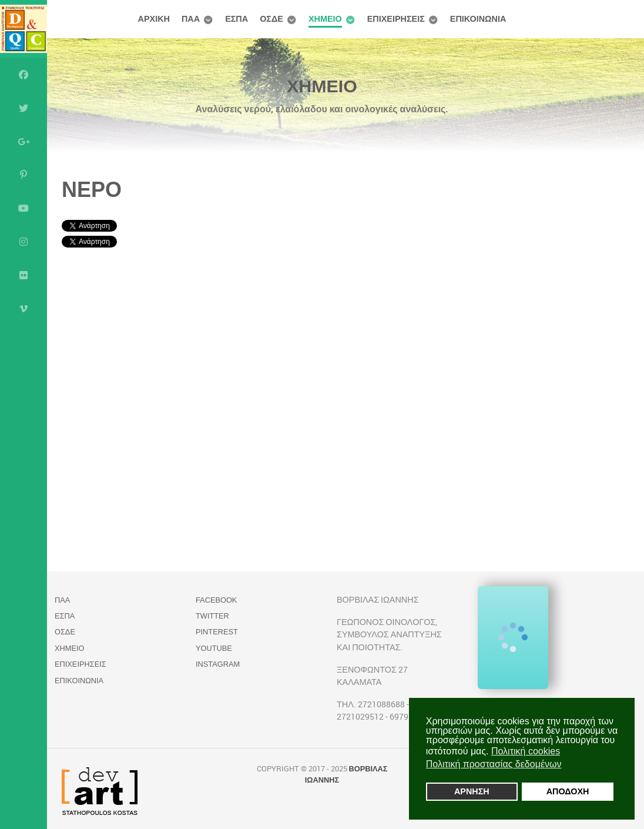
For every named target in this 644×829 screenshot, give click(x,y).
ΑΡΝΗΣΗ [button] (472, 791)
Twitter (212, 616)
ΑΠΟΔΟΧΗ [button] (568, 791)
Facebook (216, 600)
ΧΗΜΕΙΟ (69, 648)
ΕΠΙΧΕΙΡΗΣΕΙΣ (80, 664)
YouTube (214, 648)
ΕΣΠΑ (65, 616)
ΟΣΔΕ (65, 632)
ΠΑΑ (62, 600)
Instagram (218, 664)
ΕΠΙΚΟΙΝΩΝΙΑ (79, 681)
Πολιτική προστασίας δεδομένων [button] (494, 764)
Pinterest (217, 632)
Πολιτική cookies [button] (526, 751)
